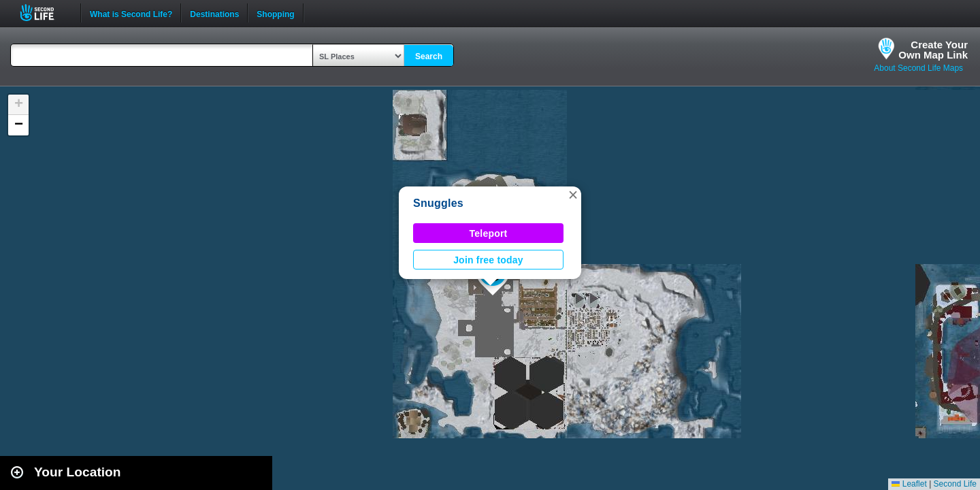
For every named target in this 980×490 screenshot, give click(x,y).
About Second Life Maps (918, 68)
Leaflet (909, 484)
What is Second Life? (131, 13)
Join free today (488, 260)
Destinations (214, 13)
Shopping (275, 13)
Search (429, 56)
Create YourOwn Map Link (933, 50)
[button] (573, 195)
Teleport (489, 233)
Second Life (45, 13)
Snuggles (438, 203)
